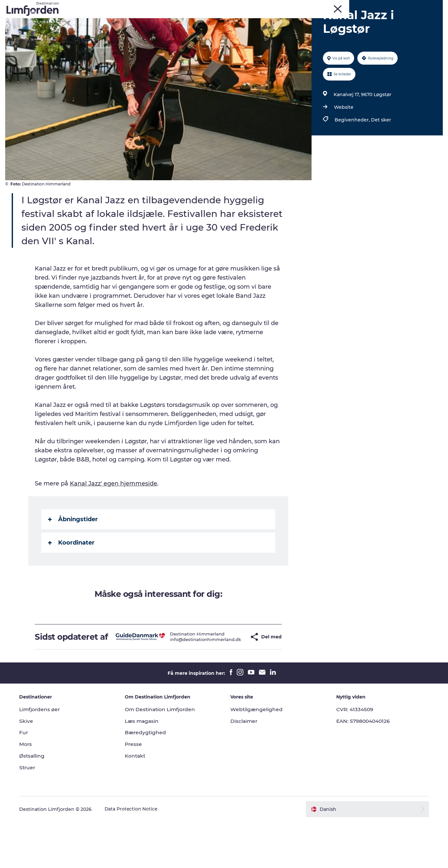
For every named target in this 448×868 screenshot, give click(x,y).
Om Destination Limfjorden (163, 755)
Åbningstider (74, 556)
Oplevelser (92, 21)
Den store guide (224, 28)
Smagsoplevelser (256, 21)
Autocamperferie (308, 21)
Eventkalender (208, 21)
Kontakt (138, 802)
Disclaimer (245, 767)
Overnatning (354, 21)
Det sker (380, 157)
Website (343, 144)
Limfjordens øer (44, 755)
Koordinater (72, 580)
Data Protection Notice (135, 855)
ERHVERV (433, 6)
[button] (234, 679)
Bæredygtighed (148, 779)
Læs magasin (144, 767)
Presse (136, 791)
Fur (340, 6)
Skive (355, 6)
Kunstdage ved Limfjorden (147, 21)
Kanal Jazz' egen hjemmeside (114, 521)
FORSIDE (409, 6)
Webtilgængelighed (257, 755)
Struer (388, 6)
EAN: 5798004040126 (363, 767)
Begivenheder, (352, 157)
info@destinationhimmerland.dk (190, 681)
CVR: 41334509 (354, 755)
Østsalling (36, 802)
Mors (371, 6)
